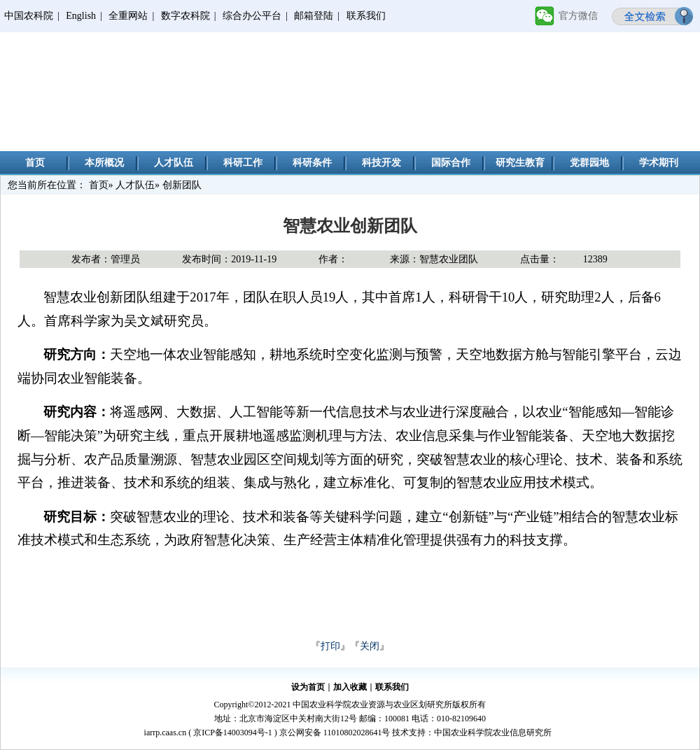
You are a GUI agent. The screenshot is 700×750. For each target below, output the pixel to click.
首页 (35, 163)
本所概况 (104, 163)
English (81, 16)
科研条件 (312, 163)
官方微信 (578, 16)
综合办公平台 (252, 16)
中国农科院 (29, 16)
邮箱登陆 (314, 16)
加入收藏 (350, 687)
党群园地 (589, 163)
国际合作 (451, 163)
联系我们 (366, 16)
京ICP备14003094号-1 (233, 733)
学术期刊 (659, 163)
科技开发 (381, 163)
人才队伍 (174, 163)
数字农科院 (185, 16)
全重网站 (128, 16)
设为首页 (308, 687)
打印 (330, 646)
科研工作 (243, 163)
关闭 (370, 646)
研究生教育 (520, 163)
